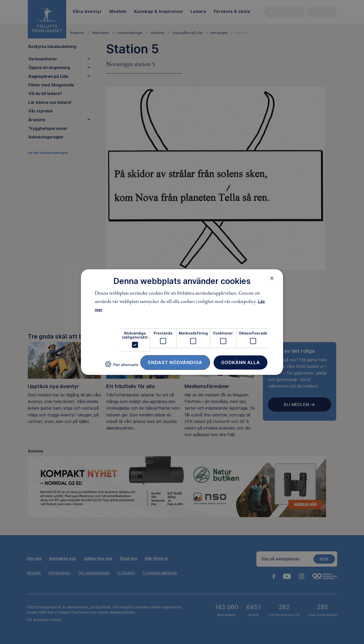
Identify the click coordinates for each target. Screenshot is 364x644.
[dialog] (182, 322)
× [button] (272, 278)
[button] (122, 366)
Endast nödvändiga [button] (175, 362)
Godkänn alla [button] (241, 362)
